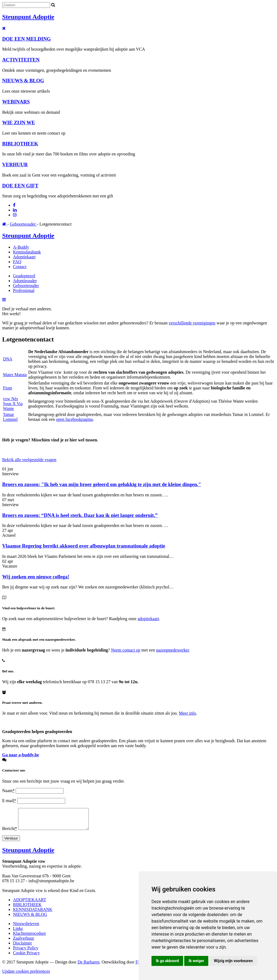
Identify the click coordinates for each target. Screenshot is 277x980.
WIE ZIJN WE (19, 123)
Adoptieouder (25, 281)
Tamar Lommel (10, 417)
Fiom (8, 388)
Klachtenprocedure (29, 937)
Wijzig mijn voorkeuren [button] (233, 961)
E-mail (10, 801)
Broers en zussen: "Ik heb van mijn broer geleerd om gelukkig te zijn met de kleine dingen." (102, 484)
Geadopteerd (24, 276)
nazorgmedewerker (172, 650)
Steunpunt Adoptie (28, 17)
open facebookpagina (74, 419)
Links (18, 932)
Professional (24, 290)
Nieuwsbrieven (26, 928)
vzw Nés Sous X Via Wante (13, 404)
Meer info (187, 713)
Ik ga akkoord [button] (167, 961)
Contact (20, 267)
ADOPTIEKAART (30, 904)
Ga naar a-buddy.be (21, 755)
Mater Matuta (15, 375)
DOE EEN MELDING (27, 39)
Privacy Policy (26, 952)
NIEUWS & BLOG (23, 81)
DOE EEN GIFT (20, 186)
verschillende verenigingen (192, 323)
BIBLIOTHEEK (20, 144)
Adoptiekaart (24, 257)
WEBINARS (16, 102)
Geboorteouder (23, 224)
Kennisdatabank (27, 252)
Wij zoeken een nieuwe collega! (36, 577)
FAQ (17, 262)
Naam (9, 791)
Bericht (10, 833)
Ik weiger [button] (196, 961)
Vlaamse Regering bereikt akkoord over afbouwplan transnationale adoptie (84, 546)
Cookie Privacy (26, 957)
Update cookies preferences (26, 975)
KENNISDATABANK (33, 914)
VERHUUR (15, 165)
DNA (8, 359)
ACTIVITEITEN (21, 60)
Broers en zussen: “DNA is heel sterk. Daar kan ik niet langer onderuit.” (80, 515)
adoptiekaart (148, 619)
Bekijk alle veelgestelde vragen (29, 460)
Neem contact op (126, 650)
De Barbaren (88, 966)
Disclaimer (22, 947)
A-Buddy (21, 247)
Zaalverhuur (24, 942)
